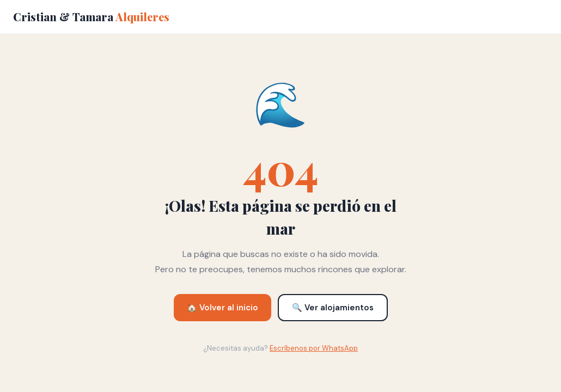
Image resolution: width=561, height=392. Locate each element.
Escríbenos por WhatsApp (314, 348)
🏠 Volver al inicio (222, 308)
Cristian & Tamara (91, 17)
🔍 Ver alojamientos (333, 308)
